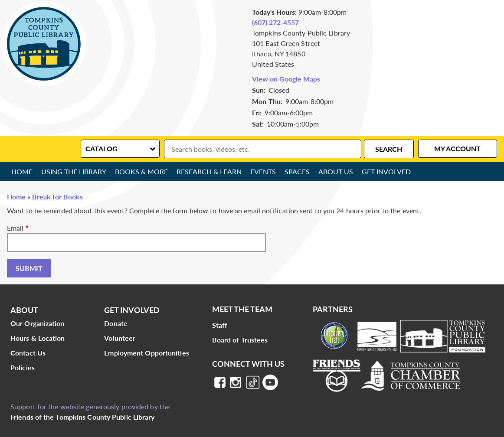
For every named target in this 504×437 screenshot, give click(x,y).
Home (22, 171)
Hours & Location (38, 338)
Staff (220, 325)
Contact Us (28, 353)
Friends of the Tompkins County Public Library (83, 417)
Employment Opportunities (146, 353)
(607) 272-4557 (275, 22)
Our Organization (38, 323)
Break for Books (57, 197)
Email (15, 228)
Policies (23, 367)
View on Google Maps (286, 79)
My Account (457, 148)
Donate (116, 323)
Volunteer (120, 338)
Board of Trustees (240, 340)
